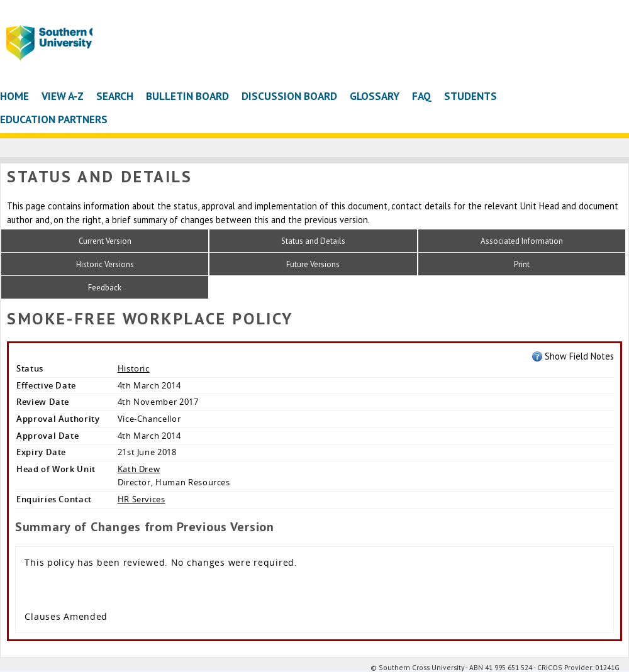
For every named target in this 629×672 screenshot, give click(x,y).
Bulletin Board (187, 96)
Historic (134, 368)
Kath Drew (139, 469)
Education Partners (54, 119)
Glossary (375, 96)
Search (115, 96)
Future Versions (313, 264)
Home (14, 96)
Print (522, 264)
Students (470, 96)
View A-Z (63, 96)
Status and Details (313, 241)
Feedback (105, 288)
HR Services (142, 499)
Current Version (105, 241)
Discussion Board (289, 96)
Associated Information (522, 241)
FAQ (422, 96)
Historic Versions (105, 264)
